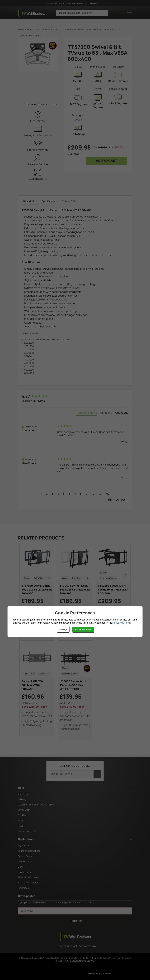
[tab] (86, 413)
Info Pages (23, 888)
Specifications (50, 201)
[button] (41, 494)
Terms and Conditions (29, 851)
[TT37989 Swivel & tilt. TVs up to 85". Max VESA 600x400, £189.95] (37, 593)
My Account (24, 845)
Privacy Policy (25, 856)
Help (20, 820)
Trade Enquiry (25, 861)
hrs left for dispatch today (38, 105)
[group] (39, 396)
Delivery (22, 799)
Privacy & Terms (122, 623)
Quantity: (73, 154)
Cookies (22, 815)
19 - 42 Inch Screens (28, 877)
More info (97, 3)
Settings (63, 630)
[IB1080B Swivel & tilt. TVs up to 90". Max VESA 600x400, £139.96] (75, 690)
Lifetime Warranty (27, 831)
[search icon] (104, 13)
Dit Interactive (104, 974)
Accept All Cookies (83, 630)
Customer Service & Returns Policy (36, 805)
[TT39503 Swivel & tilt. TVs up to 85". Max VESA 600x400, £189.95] (75, 591)
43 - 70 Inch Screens (28, 883)
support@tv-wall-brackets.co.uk (75, 946)
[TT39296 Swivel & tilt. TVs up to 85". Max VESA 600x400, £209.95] (113, 593)
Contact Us (24, 810)
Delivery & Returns (72, 201)
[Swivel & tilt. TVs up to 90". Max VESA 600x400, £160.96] (37, 688)
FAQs (21, 826)
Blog (20, 867)
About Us (23, 794)
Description (30, 201)
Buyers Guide (25, 872)
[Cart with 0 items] (122, 13)
